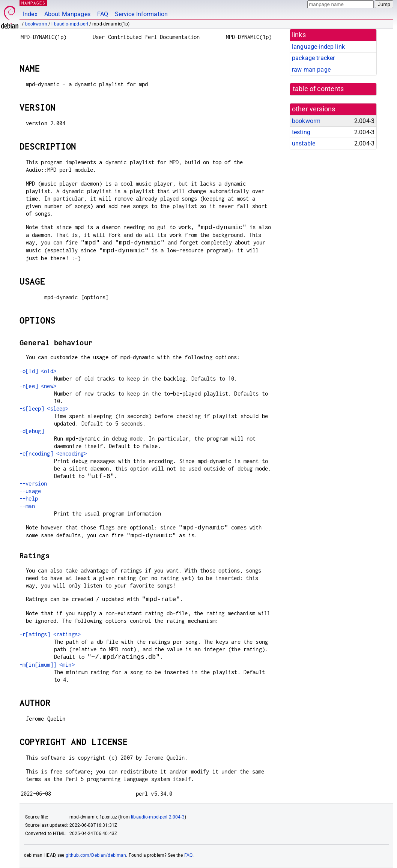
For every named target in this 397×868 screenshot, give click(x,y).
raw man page (311, 70)
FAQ (103, 14)
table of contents (318, 89)
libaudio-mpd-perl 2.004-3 (158, 817)
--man (27, 506)
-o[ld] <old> (38, 371)
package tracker (313, 58)
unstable (304, 143)
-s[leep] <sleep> (44, 409)
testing (301, 132)
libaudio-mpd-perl (70, 24)
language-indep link (318, 47)
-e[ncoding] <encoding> (53, 453)
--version (33, 483)
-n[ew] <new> (38, 386)
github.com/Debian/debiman (96, 855)
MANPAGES (33, 3)
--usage (30, 491)
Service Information (141, 14)
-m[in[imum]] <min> (47, 665)
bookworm (36, 24)
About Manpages (67, 14)
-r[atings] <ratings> (50, 634)
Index (30, 14)
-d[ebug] (32, 431)
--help (29, 498)
